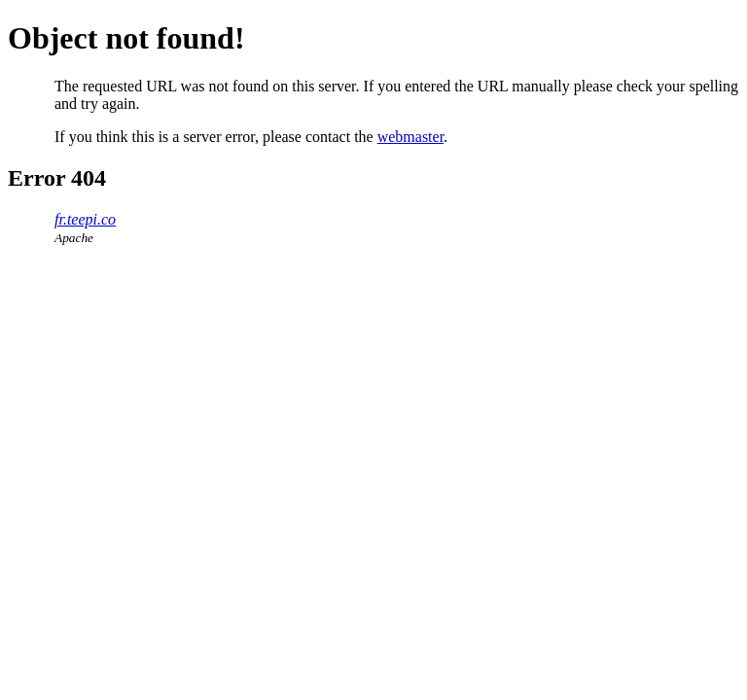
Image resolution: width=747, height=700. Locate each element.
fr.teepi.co (85, 219)
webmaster (410, 137)
